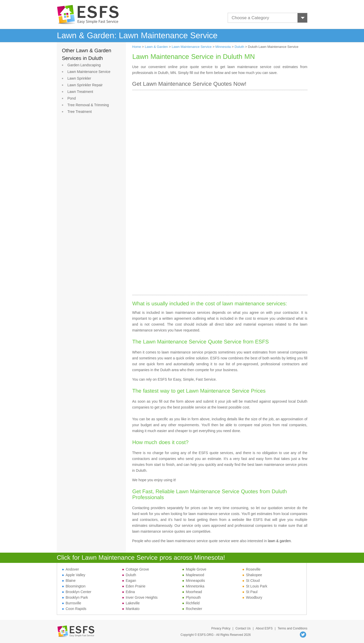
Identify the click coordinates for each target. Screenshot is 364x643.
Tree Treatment (80, 112)
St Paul (250, 592)
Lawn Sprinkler (79, 78)
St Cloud (251, 581)
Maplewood (193, 575)
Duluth (239, 47)
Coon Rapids (74, 609)
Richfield (191, 603)
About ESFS (264, 628)
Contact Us (243, 628)
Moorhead (192, 592)
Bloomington (74, 586)
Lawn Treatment (80, 92)
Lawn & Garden (156, 47)
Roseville (252, 569)
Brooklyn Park (75, 597)
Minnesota (223, 47)
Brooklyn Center (77, 592)
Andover (71, 569)
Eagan (129, 581)
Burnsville (72, 603)
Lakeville (131, 603)
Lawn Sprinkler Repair (85, 85)
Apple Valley (74, 575)
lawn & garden (279, 541)
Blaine (69, 581)
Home (137, 47)
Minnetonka (193, 586)
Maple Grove (194, 569)
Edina (129, 592)
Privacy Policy (221, 628)
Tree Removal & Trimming (88, 105)
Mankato (131, 609)
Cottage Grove (136, 569)
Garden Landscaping (84, 65)
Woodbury (252, 597)
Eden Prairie (134, 586)
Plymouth (192, 597)
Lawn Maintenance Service (89, 72)
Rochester (192, 609)
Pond (72, 98)
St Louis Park (255, 586)
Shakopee (252, 575)
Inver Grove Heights (140, 597)
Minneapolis (194, 581)
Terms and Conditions (292, 628)
